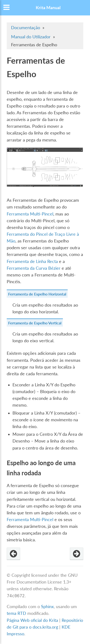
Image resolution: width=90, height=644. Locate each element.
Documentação (26, 28)
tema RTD (16, 613)
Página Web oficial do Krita (32, 620)
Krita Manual (48, 8)
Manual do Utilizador (31, 37)
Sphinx (47, 607)
